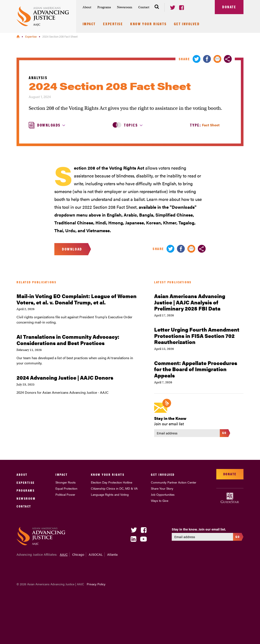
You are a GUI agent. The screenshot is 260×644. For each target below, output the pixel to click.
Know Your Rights (148, 24)
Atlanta (112, 554)
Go (224, 433)
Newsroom (125, 7)
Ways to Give (160, 501)
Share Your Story (162, 488)
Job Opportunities (163, 494)
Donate (229, 7)
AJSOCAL (96, 554)
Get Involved (187, 24)
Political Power (65, 494)
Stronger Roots (66, 482)
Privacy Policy (96, 584)
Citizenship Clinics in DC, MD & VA (114, 488)
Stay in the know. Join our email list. (199, 529)
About (87, 7)
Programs (104, 7)
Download (72, 249)
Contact (144, 7)
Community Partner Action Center (174, 482)
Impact (89, 24)
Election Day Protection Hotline (112, 482)
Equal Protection (66, 488)
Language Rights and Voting (110, 494)
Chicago (78, 554)
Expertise (113, 24)
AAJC (64, 554)
